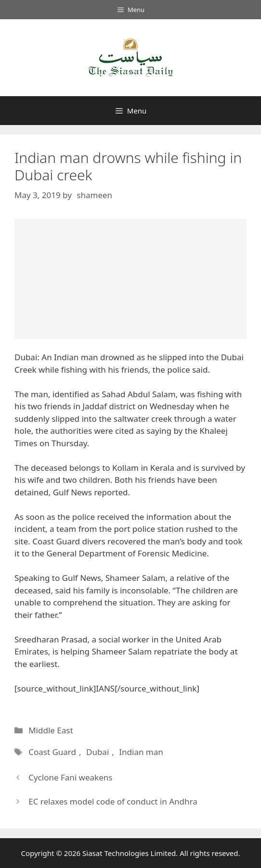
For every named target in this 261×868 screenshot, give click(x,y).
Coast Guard (52, 752)
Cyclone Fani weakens (70, 777)
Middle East (51, 730)
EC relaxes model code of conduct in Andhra (113, 801)
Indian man (141, 752)
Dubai (98, 752)
